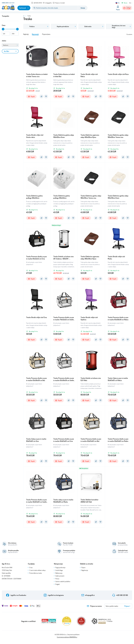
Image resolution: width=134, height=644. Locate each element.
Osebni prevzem (60, 576)
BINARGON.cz (73, 637)
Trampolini (5, 16)
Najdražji (26, 34)
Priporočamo (46, 34)
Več (130, 3)
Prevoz (57, 579)
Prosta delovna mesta (36, 573)
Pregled (57, 584)
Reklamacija (59, 573)
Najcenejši (35, 34)
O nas (31, 568)
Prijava (83, 568)
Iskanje (83, 8)
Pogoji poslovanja (60, 568)
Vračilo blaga (59, 570)
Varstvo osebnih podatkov (63, 582)
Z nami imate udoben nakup (37, 570)
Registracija (85, 570)
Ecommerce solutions (63, 637)
